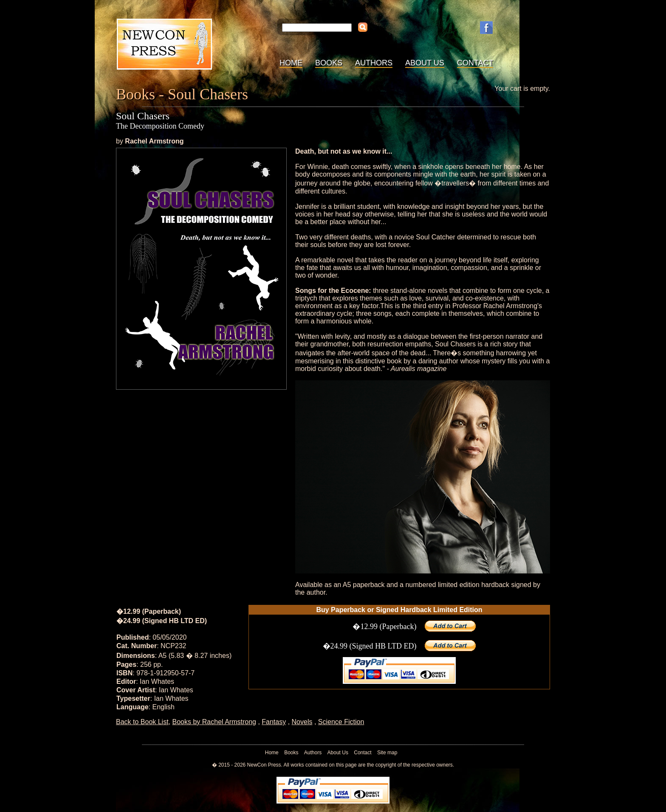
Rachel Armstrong (154, 141)
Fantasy (274, 722)
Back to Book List (142, 722)
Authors (374, 63)
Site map (387, 753)
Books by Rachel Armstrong (214, 722)
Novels (302, 722)
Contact (475, 63)
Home (291, 63)
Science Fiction (341, 722)
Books (329, 63)
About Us (425, 63)
